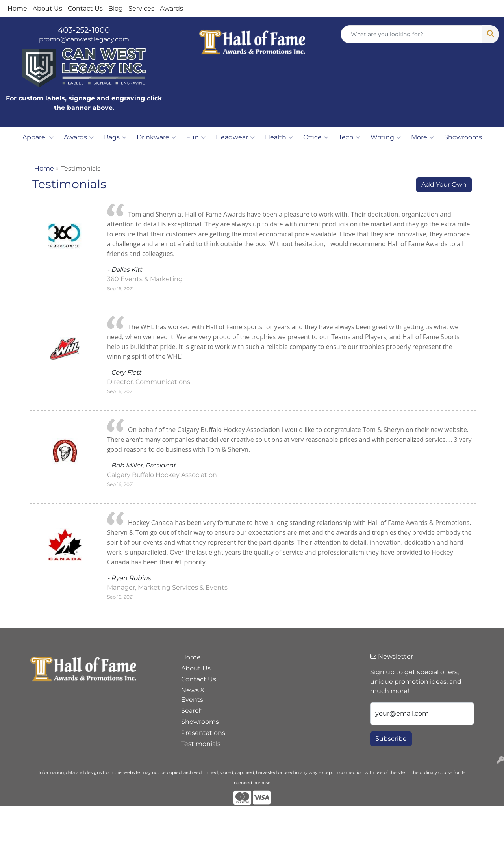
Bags (115, 137)
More (422, 137)
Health (279, 137)
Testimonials (200, 744)
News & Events (193, 695)
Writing (386, 137)
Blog (116, 8)
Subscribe (391, 739)
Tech (349, 137)
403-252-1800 (84, 30)
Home (17, 8)
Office (316, 137)
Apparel (38, 137)
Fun (196, 137)
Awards (171, 8)
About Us (47, 8)
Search (192, 711)
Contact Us (85, 8)
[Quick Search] (412, 34)
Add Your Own (444, 185)
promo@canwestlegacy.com (84, 39)
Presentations (200, 733)
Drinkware (156, 137)
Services (141, 8)
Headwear (235, 137)
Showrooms (463, 137)
